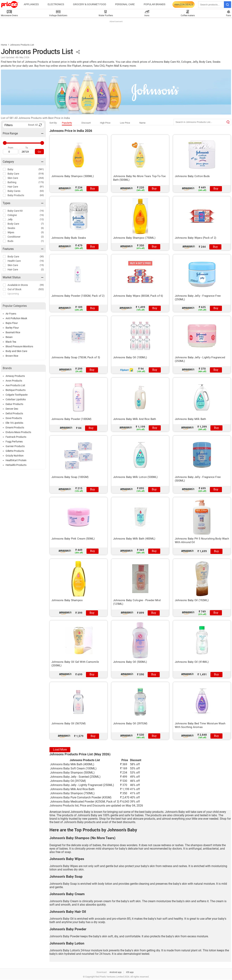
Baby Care (13, 174)
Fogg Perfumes (14, 442)
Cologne (12, 215)
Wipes (11, 232)
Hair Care (13, 187)
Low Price (125, 123)
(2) (42, 237)
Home (4, 45)
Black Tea (11, 342)
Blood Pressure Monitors (19, 346)
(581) (41, 169)
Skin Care (13, 178)
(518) (41, 174)
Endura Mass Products (18, 432)
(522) (41, 289)
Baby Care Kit (15, 211)
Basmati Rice (13, 332)
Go (39, 152)
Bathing (12, 182)
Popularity (67, 123)
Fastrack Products (16, 437)
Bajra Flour (12, 323)
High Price (105, 123)
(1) (42, 241)
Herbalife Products (16, 465)
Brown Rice (12, 356)
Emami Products (15, 427)
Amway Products (15, 376)
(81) (42, 187)
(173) (41, 182)
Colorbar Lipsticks (16, 399)
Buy (93, 189)
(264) (41, 178)
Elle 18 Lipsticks (14, 423)
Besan (9, 337)
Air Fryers (11, 314)
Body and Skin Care (16, 351)
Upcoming (13, 294)
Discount (86, 123)
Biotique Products (16, 390)
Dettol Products (14, 413)
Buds (10, 241)
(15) (42, 265)
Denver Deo (12, 409)
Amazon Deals (184, 5)
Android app (116, 972)
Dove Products (14, 418)
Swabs (11, 228)
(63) (42, 191)
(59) (42, 285)
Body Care (13, 224)
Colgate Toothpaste (17, 395)
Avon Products (14, 381)
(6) (42, 228)
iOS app (130, 972)
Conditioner (14, 237)
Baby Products (16, 195)
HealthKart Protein (16, 460)
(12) (42, 219)
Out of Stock (14, 289)
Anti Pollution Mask (16, 318)
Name (142, 123)
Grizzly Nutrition (15, 456)
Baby (10, 169)
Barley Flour (12, 328)
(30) (42, 256)
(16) (42, 211)
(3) (42, 232)
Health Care (14, 261)
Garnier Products (15, 446)
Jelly (10, 219)
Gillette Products (15, 451)
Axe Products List (15, 385)
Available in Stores (18, 285)
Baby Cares (14, 191)
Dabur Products (14, 404)
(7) (42, 224)
